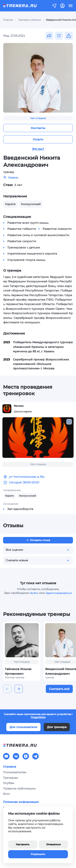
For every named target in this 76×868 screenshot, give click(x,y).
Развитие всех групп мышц (28, 223)
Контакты (38, 128)
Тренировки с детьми (24, 247)
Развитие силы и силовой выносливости (38, 235)
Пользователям (15, 772)
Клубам (9, 783)
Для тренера (57, 727)
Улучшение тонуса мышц (26, 260)
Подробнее (38, 717)
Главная (8, 20)
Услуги (38, 139)
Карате (9, 496)
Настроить (23, 844)
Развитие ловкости (57, 229)
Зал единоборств (20, 509)
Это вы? (38, 149)
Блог (7, 794)
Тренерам (11, 778)
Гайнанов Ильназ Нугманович (18, 671)
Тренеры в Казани (29, 20)
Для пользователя (23, 727)
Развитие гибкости (22, 229)
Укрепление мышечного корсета (32, 254)
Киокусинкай (27, 496)
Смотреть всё (59, 689)
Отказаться (53, 844)
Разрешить (38, 854)
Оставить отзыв (38, 540)
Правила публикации (19, 788)
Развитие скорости (22, 241)
